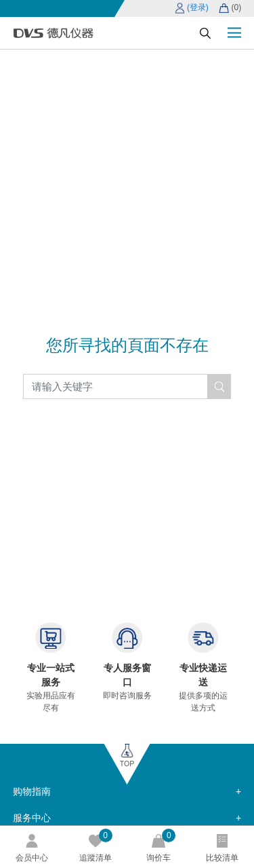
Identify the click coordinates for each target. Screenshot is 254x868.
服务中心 (32, 818)
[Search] (127, 386)
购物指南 (32, 791)
